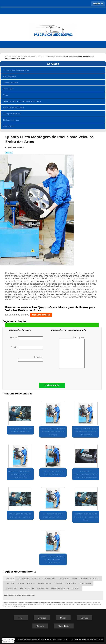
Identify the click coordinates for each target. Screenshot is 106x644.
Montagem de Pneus (12, 114)
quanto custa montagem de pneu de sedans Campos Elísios (53, 559)
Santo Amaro (11, 588)
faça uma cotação (41, 315)
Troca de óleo (9, 126)
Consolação (64, 578)
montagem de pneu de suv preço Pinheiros (53, 473)
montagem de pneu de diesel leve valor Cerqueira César (86, 517)
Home (21, 618)
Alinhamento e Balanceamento (16, 70)
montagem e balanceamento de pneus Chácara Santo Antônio (86, 474)
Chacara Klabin (49, 578)
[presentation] (26, 371)
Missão (63, 618)
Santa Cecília (85, 583)
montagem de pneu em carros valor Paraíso (20, 430)
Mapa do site (64, 626)
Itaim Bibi (10, 583)
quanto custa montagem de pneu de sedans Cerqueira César (20, 474)
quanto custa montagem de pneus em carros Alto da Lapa (53, 432)
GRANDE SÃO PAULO (89, 578)
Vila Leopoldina (27, 588)
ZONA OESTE (23, 578)
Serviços (53, 64)
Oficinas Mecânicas (11, 120)
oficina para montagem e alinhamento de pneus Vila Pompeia (86, 432)
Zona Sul (76, 588)
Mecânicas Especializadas (14, 107)
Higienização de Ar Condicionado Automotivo (22, 101)
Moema (20, 583)
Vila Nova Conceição (60, 588)
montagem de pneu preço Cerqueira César (53, 515)
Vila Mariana (42, 588)
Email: (27, 348)
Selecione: (10, 578)
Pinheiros (31, 583)
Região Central (45, 583)
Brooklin (36, 578)
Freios (6, 95)
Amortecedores (10, 76)
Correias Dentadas (11, 83)
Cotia (75, 578)
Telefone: (30, 359)
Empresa (42, 618)
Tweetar (9, 153)
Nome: (27, 338)
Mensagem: (72, 352)
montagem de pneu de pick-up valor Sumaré (20, 515)
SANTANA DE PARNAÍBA (65, 583)
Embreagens (8, 89)
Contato (40, 626)
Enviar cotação (52, 385)
